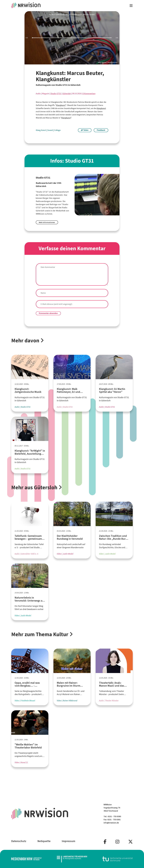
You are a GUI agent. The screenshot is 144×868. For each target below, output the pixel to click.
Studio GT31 (56, 94)
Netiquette (44, 841)
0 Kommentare (89, 94)
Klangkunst (61, 105)
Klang (38, 130)
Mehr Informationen (47, 222)
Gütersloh (67, 94)
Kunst (44, 130)
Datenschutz (19, 841)
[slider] (72, 38)
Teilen (85, 130)
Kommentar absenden (48, 313)
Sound (50, 130)
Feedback (101, 130)
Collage (57, 130)
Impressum (68, 841)
